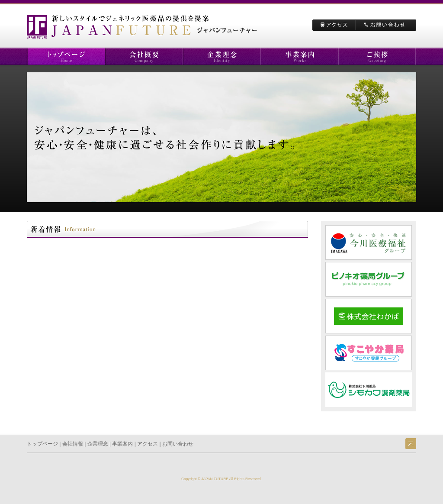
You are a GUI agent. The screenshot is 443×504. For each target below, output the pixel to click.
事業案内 (122, 444)
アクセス (148, 444)
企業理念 (98, 444)
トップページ (42, 444)
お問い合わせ (178, 444)
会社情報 (73, 444)
